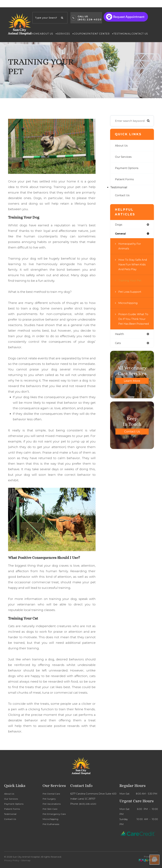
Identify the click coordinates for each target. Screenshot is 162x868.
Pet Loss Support (130, 292)
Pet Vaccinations (52, 804)
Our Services (124, 157)
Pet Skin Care (50, 809)
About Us (121, 145)
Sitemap (26, 860)
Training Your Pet (130, 281)
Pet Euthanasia (51, 824)
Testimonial (122, 34)
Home (36, 34)
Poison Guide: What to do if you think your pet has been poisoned (132, 321)
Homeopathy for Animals (130, 246)
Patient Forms (125, 179)
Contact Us (140, 34)
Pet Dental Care (52, 794)
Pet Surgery (49, 799)
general (121, 234)
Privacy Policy (12, 860)
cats (118, 348)
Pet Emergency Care (55, 814)
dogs (119, 225)
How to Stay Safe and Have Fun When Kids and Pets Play (133, 265)
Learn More (132, 386)
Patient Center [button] (100, 34)
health (120, 339)
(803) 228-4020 (90, 19)
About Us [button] (48, 34)
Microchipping (128, 303)
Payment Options (127, 168)
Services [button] (65, 34)
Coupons (80, 34)
